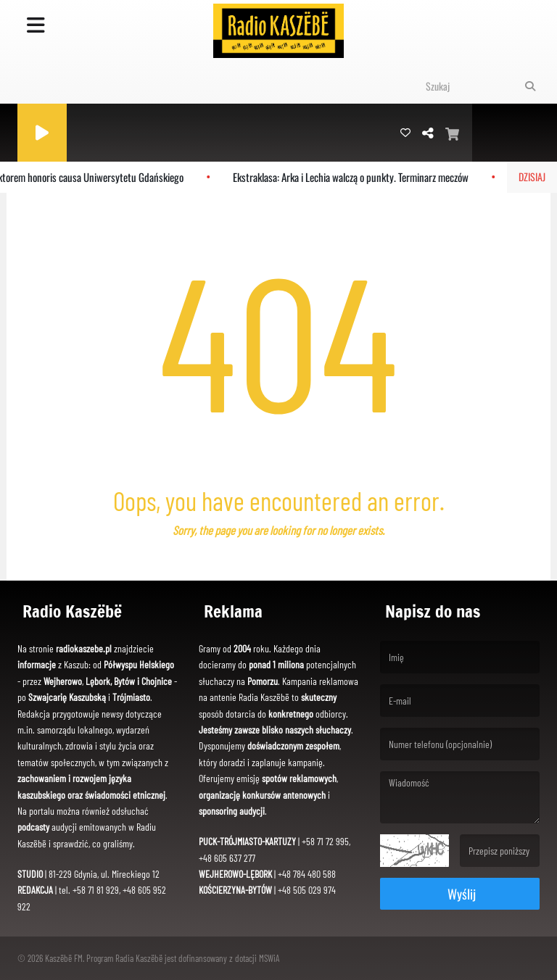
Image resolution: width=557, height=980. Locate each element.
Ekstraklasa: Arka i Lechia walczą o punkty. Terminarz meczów (356, 177)
